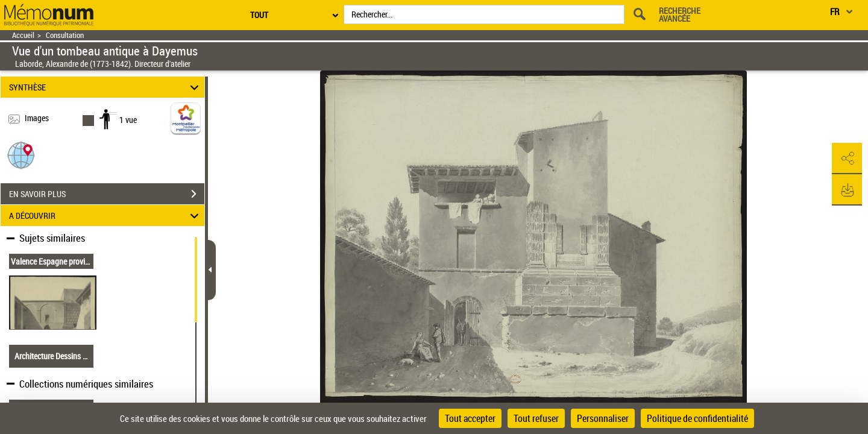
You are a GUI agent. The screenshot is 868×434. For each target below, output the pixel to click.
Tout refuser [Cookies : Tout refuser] (536, 418)
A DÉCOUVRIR (106, 215)
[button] (21, 155)
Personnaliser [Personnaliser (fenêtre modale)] (603, 418)
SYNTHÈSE (106, 87)
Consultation (65, 35)
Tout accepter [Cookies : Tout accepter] (470, 418)
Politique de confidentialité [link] (697, 418)
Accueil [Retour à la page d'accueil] (23, 35)
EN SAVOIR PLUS (107, 194)
